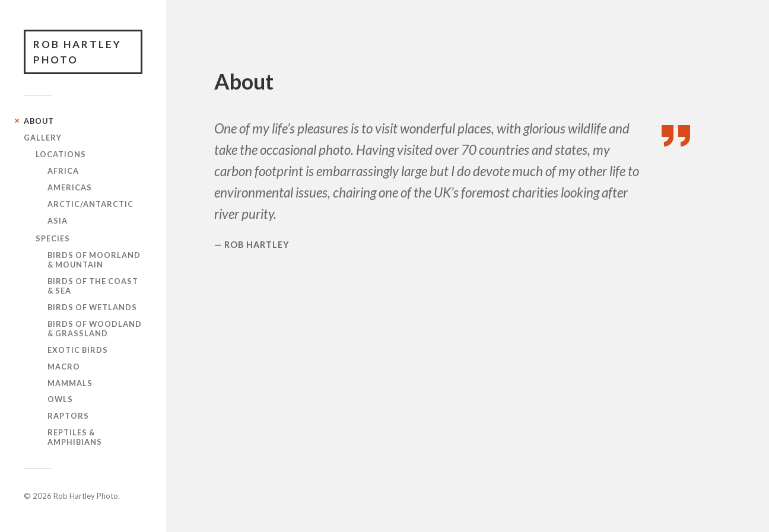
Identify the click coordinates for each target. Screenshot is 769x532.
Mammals (70, 383)
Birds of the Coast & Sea (93, 286)
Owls (60, 399)
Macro (64, 367)
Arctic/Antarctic (90, 204)
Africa (63, 171)
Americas (70, 187)
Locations (61, 154)
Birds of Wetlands (92, 307)
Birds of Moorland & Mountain (94, 260)
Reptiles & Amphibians (75, 437)
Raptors (68, 416)
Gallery (43, 138)
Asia (58, 221)
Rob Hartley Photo (77, 52)
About (39, 121)
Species (53, 238)
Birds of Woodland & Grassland (95, 329)
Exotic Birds (78, 350)
